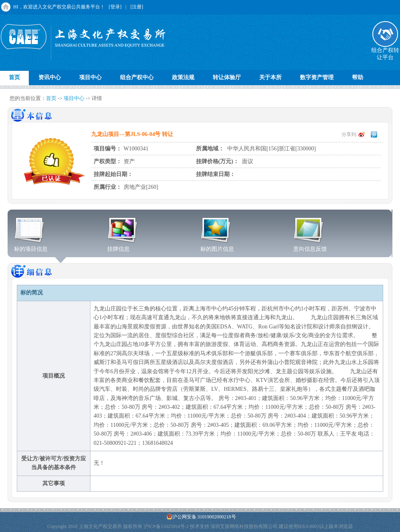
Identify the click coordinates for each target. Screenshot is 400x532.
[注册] (137, 7)
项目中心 (90, 77)
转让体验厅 (227, 77)
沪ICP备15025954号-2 (166, 526)
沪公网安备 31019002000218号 (201, 517)
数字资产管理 (317, 77)
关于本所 (270, 77)
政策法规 (183, 77)
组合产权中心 (137, 77)
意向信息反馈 (310, 246)
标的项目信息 (31, 246)
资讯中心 (50, 77)
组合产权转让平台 (385, 51)
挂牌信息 (123, 246)
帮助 (358, 77)
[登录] (115, 7)
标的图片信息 (217, 246)
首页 (14, 77)
